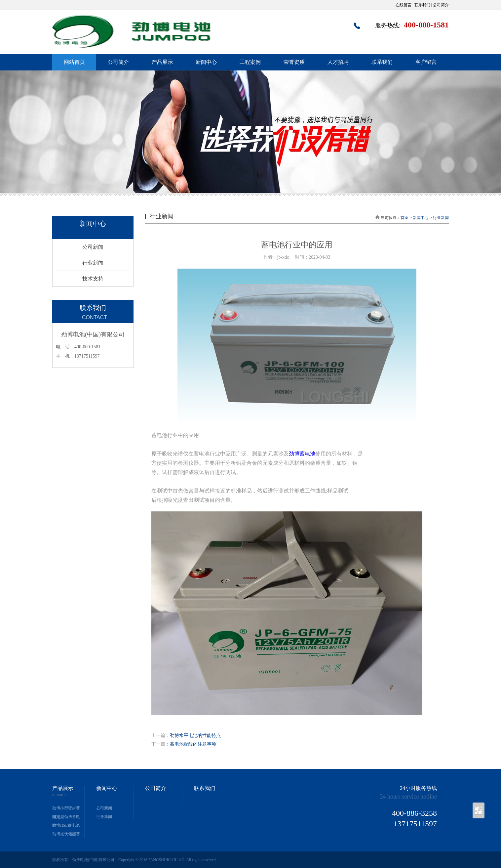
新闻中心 (206, 62)
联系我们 (422, 5)
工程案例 (250, 62)
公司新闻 (93, 247)
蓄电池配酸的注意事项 (193, 744)
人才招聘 (338, 62)
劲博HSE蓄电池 (66, 825)
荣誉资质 (294, 62)
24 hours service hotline (408, 797)
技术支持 (93, 279)
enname (59, 795)
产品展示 (162, 62)
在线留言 (404, 5)
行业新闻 (93, 263)
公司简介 (441, 5)
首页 (405, 218)
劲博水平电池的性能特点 (195, 736)
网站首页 (74, 62)
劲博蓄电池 (302, 454)
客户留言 (426, 62)
